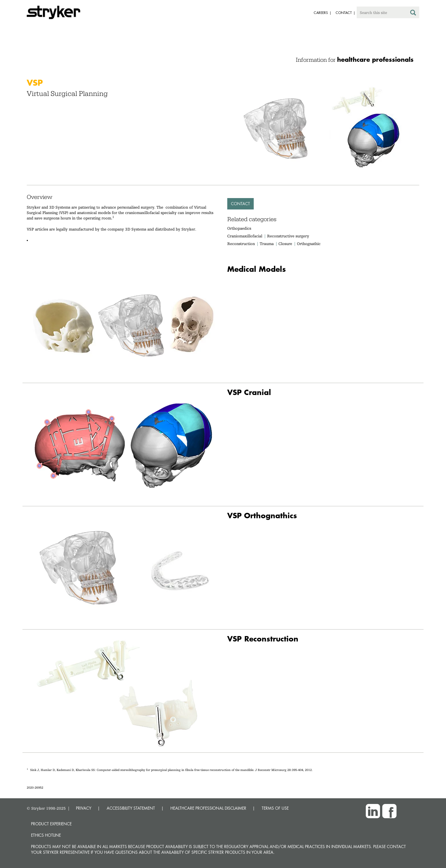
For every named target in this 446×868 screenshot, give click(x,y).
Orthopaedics (239, 228)
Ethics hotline (46, 835)
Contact (240, 204)
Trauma (267, 244)
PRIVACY (84, 808)
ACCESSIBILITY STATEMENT (131, 808)
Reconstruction (241, 244)
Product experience (51, 824)
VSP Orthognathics (262, 516)
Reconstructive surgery (288, 236)
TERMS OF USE (275, 808)
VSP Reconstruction (263, 639)
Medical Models (257, 269)
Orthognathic (309, 244)
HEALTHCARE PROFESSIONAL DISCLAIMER (208, 808)
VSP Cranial (249, 392)
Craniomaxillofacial (245, 236)
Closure (285, 244)
